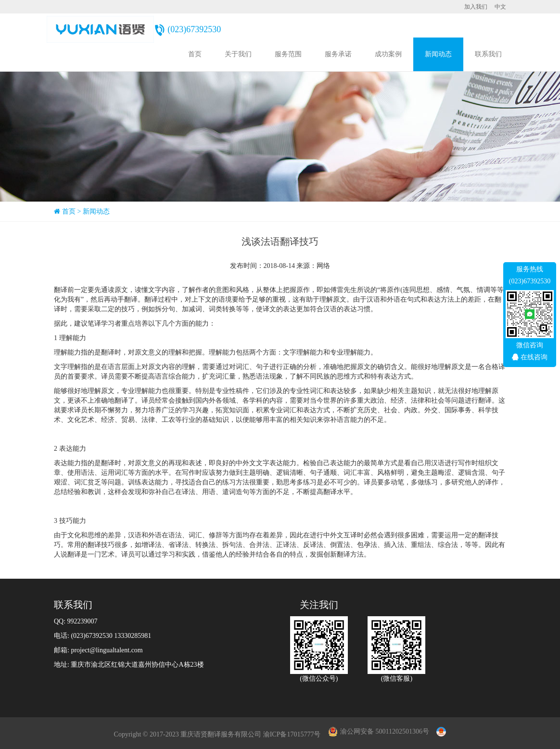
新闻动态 (438, 54)
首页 (195, 54)
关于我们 (238, 54)
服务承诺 (338, 54)
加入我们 (476, 7)
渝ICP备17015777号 (292, 734)
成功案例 (388, 54)
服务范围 (288, 54)
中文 (500, 7)
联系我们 (488, 54)
